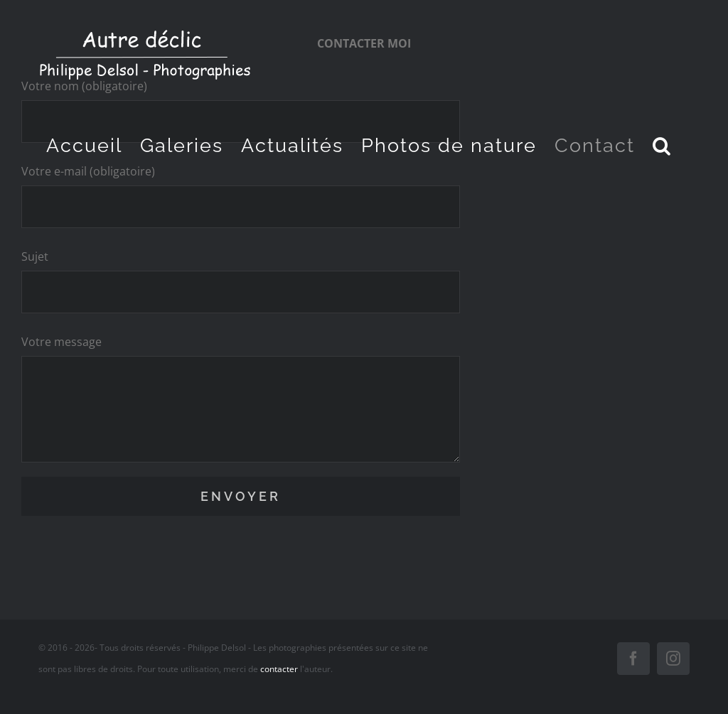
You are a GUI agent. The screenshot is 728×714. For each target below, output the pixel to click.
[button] (662, 145)
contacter (279, 669)
